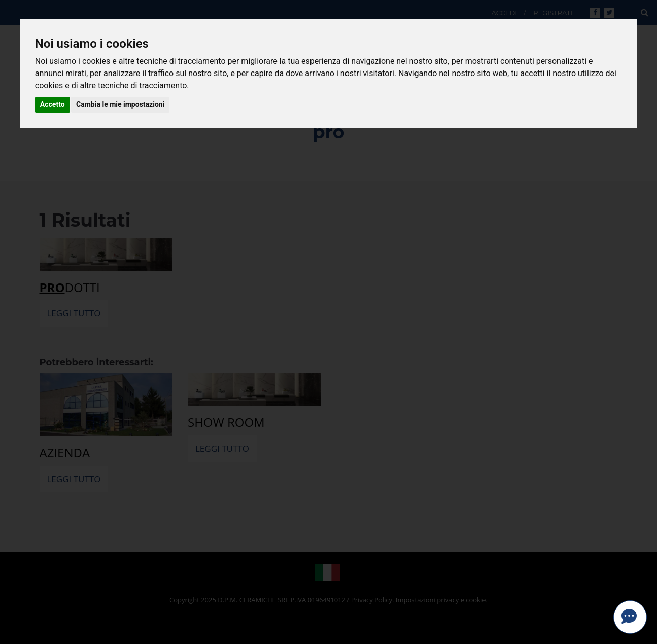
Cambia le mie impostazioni (120, 104)
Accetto (53, 104)
